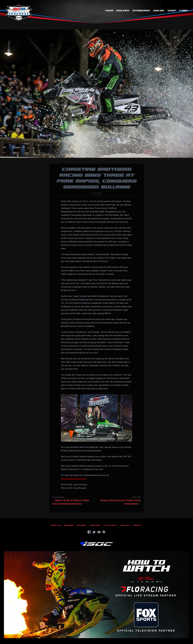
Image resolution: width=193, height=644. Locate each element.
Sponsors (141, 11)
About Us (56, 525)
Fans (184, 11)
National (69, 525)
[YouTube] (99, 532)
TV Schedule (110, 525)
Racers (123, 11)
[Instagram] (104, 532)
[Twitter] (94, 532)
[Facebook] (89, 532)
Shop (172, 11)
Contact (137, 525)
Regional (82, 525)
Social (159, 11)
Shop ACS (125, 525)
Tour (109, 11)
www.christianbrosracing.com (74, 479)
